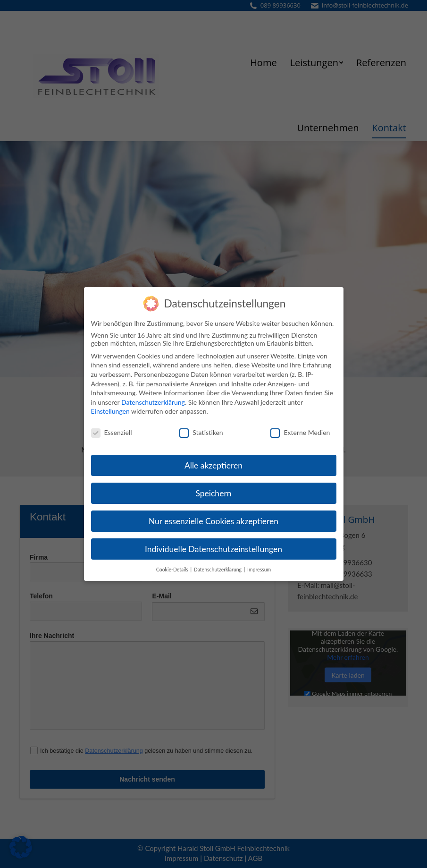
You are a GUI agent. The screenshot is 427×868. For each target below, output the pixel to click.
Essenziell (112, 429)
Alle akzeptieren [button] (213, 462)
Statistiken (201, 429)
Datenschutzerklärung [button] (218, 565)
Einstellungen (110, 407)
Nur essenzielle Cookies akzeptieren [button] (213, 517)
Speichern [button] (213, 489)
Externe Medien (300, 429)
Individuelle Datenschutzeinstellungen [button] (213, 545)
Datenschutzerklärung (153, 398)
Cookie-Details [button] (173, 565)
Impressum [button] (259, 565)
